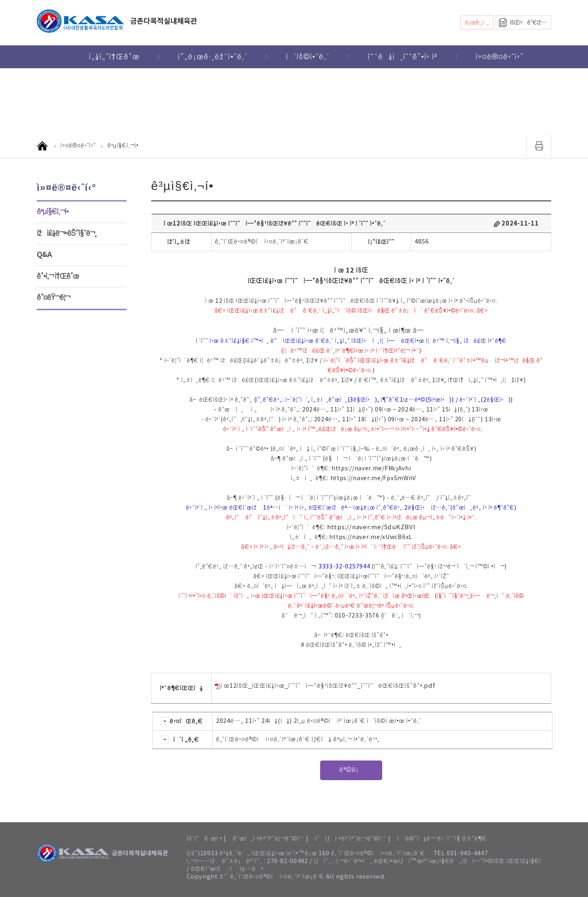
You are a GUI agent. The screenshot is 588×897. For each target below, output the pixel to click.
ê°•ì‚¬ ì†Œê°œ (58, 276)
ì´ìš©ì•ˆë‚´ (307, 57)
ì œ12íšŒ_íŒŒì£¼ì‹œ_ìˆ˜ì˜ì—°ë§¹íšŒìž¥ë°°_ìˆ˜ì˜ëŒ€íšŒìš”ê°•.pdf (325, 686)
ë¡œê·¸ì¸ (477, 23)
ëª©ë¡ (351, 770)
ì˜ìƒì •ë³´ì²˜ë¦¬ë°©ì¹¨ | (353, 839)
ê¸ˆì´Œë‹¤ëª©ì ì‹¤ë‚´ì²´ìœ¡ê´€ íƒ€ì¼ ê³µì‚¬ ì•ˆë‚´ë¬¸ (298, 739)
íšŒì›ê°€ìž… (528, 23)
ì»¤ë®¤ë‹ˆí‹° (500, 57)
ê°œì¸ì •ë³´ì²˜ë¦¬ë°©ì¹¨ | (271, 839)
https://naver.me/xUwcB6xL (371, 537)
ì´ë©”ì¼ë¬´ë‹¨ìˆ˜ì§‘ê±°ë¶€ (442, 839)
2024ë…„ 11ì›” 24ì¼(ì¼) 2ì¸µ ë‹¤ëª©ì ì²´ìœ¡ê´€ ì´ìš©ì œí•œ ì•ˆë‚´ (319, 721)
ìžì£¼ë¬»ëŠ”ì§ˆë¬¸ (67, 233)
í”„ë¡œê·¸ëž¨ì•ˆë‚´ (213, 57)
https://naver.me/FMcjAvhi (371, 469)
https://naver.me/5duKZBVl (371, 527)
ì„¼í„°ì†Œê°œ (114, 57)
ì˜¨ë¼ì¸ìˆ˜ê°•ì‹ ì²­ (403, 57)
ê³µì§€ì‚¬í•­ (53, 212)
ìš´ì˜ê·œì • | (206, 839)
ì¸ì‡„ (539, 146)
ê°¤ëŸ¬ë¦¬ (53, 298)
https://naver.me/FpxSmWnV (373, 479)
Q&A (44, 255)
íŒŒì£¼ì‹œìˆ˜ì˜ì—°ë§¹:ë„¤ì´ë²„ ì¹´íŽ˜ (393, 577)
